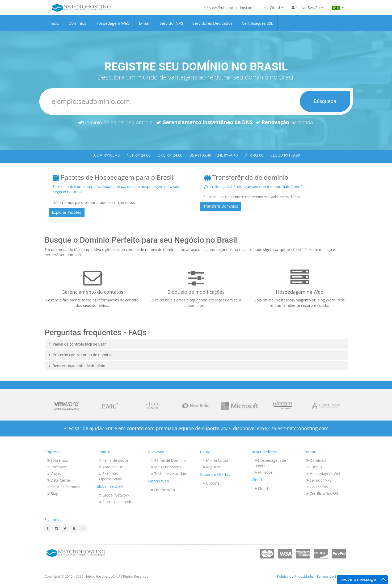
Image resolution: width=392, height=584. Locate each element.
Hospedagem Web (112, 27)
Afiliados (264, 472)
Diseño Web (163, 490)
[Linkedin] (83, 528)
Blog (53, 493)
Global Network (114, 495)
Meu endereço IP (167, 467)
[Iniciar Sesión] (307, 12)
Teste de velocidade (170, 474)
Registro (212, 467)
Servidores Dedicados (212, 27)
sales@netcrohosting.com (229, 13)
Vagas (54, 474)
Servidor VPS (171, 27)
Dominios (77, 27)
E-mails (314, 467)
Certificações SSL (257, 27)
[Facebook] (47, 528)
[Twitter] (65, 528)
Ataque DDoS (112, 467)
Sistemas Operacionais (111, 476)
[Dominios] (196, 102)
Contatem (58, 467)
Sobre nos (58, 460)
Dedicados (317, 487)
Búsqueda (325, 101)
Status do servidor (117, 502)
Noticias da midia (64, 487)
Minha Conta (216, 460)
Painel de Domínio (168, 460)
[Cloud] (273, 12)
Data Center (59, 480)
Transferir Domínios (221, 206)
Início (54, 27)
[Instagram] (56, 528)
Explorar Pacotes (67, 212)
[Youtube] (74, 528)
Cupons (211, 483)
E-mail (145, 27)
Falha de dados (114, 460)
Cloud (261, 488)
